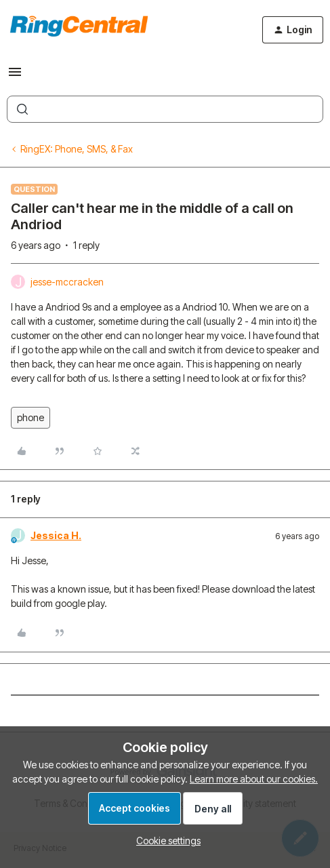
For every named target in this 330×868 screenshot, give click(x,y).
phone (30, 417)
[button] (15, 76)
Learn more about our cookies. (254, 779)
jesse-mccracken (67, 282)
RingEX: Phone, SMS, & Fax (77, 149)
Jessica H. (56, 535)
